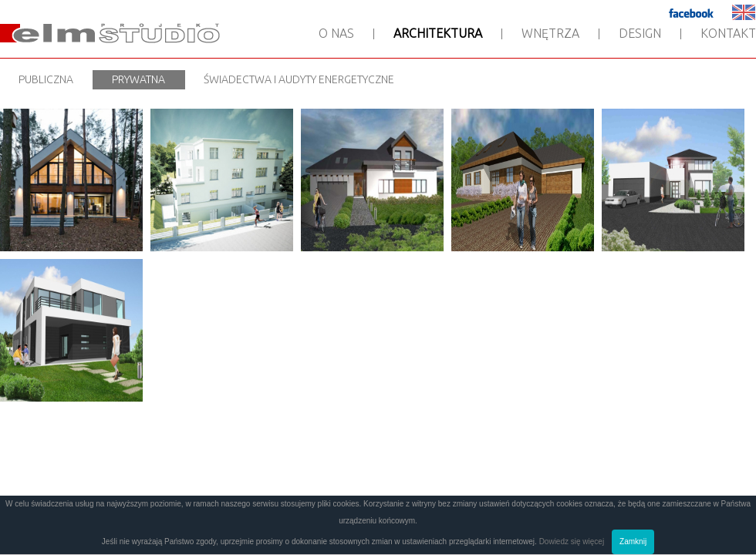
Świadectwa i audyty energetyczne (299, 79)
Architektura (438, 33)
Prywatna (138, 79)
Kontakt (728, 33)
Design (640, 33)
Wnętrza (550, 33)
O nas (336, 33)
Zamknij (633, 542)
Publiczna (46, 79)
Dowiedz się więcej (572, 542)
